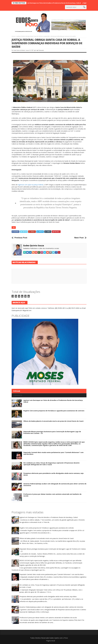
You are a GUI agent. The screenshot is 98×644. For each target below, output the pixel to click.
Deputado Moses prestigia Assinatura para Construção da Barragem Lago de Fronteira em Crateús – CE (52, 432)
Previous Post (21, 238)
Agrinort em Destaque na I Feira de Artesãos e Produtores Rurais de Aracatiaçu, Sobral (52, 3)
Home (13, 36)
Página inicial (51, 641)
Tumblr (48, 232)
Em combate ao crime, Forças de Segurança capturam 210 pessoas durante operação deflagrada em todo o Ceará (51, 464)
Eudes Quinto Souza (34, 246)
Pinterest (56, 232)
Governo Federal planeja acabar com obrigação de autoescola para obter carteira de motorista (55, 485)
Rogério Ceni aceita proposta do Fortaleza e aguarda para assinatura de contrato (54, 411)
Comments (18, 395)
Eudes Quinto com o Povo (59, 638)
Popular (17, 391)
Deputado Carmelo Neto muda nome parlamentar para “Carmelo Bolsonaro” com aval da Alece (53, 453)
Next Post (79, 238)
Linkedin (40, 232)
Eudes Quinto (17, 50)
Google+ (32, 232)
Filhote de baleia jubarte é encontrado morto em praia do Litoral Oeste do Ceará (53, 421)
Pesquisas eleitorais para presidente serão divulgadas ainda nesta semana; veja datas (53, 474)
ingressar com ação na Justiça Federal (31, 185)
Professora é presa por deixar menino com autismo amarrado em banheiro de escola (52, 495)
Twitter (24, 232)
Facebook (15, 232)
